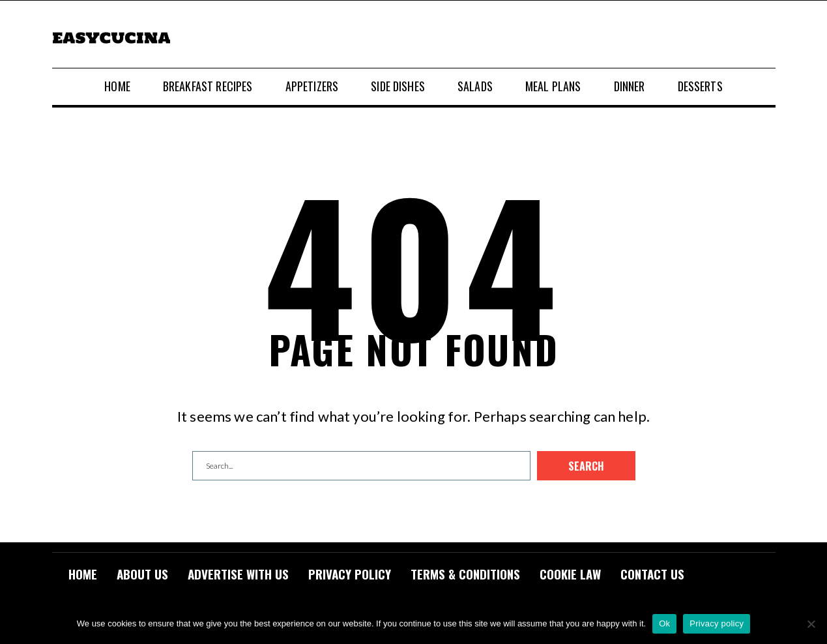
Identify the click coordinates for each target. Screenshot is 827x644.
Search (586, 466)
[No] (811, 624)
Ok (664, 623)
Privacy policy (717, 623)
